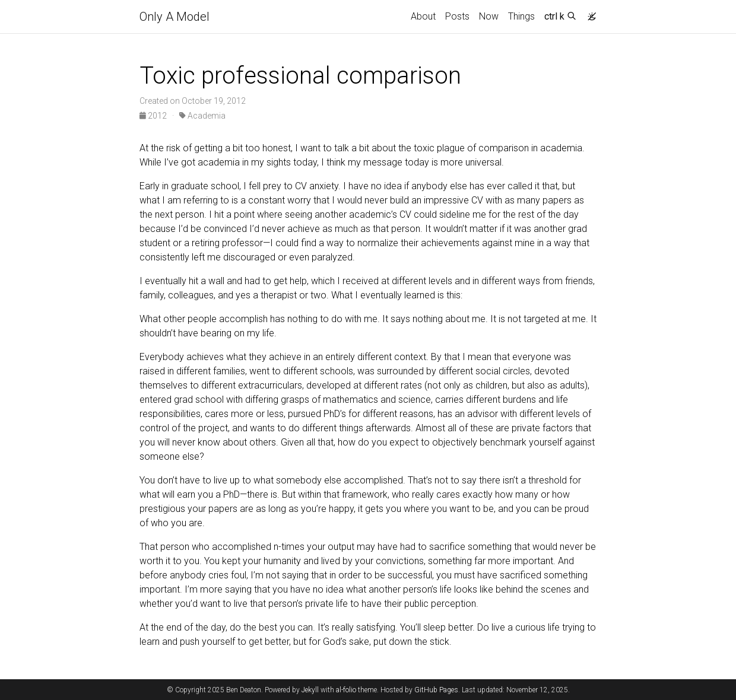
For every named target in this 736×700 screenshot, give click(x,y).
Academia (202, 116)
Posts (457, 16)
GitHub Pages (436, 690)
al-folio (346, 690)
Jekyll (310, 690)
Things (521, 16)
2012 (154, 116)
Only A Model (175, 17)
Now (489, 16)
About (423, 16)
